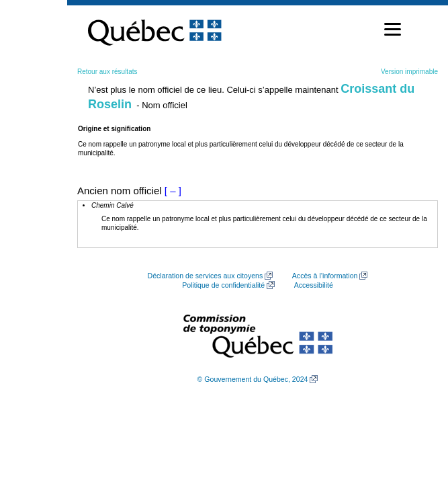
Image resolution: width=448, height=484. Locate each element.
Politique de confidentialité (223, 285)
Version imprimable (409, 72)
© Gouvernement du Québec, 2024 (253, 379)
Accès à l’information (325, 276)
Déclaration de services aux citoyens (206, 276)
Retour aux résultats (107, 72)
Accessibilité (314, 285)
